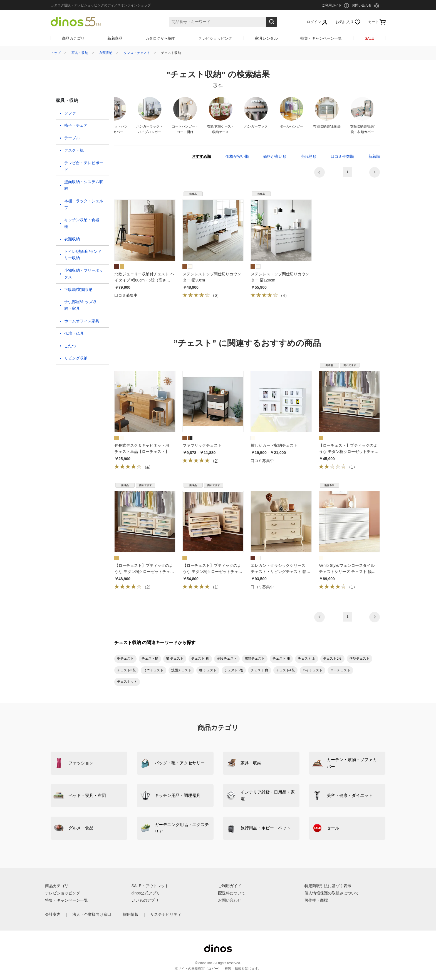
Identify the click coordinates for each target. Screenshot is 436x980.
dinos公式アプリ (146, 893)
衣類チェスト (255, 659)
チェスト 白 (260, 670)
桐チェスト (125, 659)
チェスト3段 (126, 670)
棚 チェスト (208, 670)
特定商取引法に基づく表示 (328, 886)
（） (202, 295)
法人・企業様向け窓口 (92, 914)
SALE (369, 38)
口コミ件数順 (342, 156)
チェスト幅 (150, 659)
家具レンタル (266, 38)
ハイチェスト (313, 670)
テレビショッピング (215, 38)
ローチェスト (340, 670)
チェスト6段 (332, 659)
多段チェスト (227, 659)
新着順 (374, 156)
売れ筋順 (309, 156)
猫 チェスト (175, 659)
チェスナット (127, 682)
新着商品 (115, 38)
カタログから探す (160, 38)
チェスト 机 (200, 659)
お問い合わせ (230, 900)
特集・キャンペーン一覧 (321, 38)
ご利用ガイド (230, 886)
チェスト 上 (307, 659)
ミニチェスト (153, 670)
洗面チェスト (181, 670)
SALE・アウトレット (150, 886)
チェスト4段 (285, 670)
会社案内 (53, 914)
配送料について (232, 893)
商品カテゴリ (73, 38)
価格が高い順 (275, 156)
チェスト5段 (234, 670)
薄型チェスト (360, 659)
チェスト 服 (281, 659)
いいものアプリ (145, 900)
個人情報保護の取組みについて (332, 893)
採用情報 (131, 914)
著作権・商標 (316, 900)
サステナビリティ (166, 914)
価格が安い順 (237, 156)
